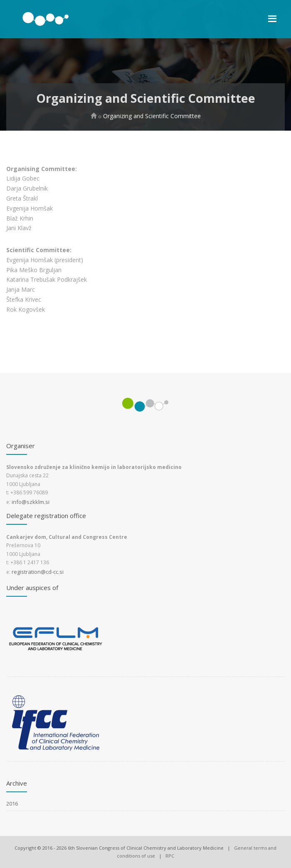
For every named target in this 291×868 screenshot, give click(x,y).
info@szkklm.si (31, 502)
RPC (170, 856)
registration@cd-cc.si (38, 572)
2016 (12, 804)
